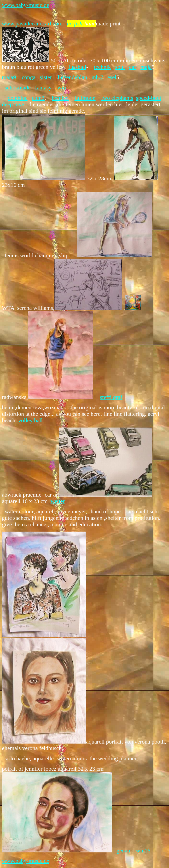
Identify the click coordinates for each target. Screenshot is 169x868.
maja (146, 67)
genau (123, 850)
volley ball (30, 420)
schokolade (18, 88)
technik (102, 67)
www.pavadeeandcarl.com (32, 23)
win (62, 88)
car (133, 67)
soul (120, 67)
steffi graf (111, 397)
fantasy (43, 88)
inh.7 (97, 77)
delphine (18, 98)
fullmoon (85, 98)
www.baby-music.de (26, 5)
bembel (60, 98)
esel (112, 77)
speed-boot (149, 98)
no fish (75, 23)
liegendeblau (73, 77)
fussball (77, 67)
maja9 (9, 77)
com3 (38, 98)
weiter (58, 501)
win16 (143, 850)
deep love (13, 104)
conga (29, 77)
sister (46, 77)
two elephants (117, 98)
